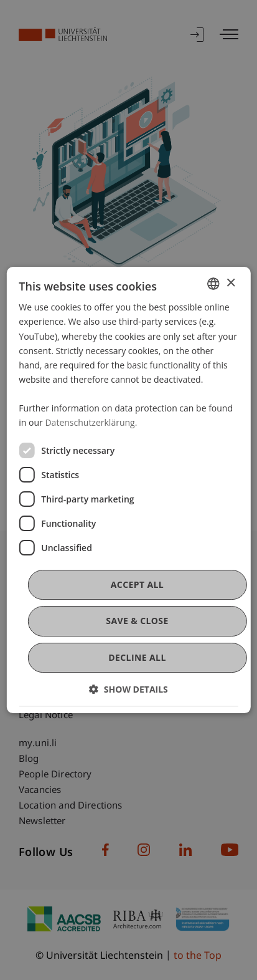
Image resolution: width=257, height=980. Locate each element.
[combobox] (213, 284)
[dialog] (128, 490)
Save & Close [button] (137, 621)
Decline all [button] (137, 657)
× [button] (231, 283)
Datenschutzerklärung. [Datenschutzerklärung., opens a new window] (91, 422)
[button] (128, 689)
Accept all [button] (137, 584)
